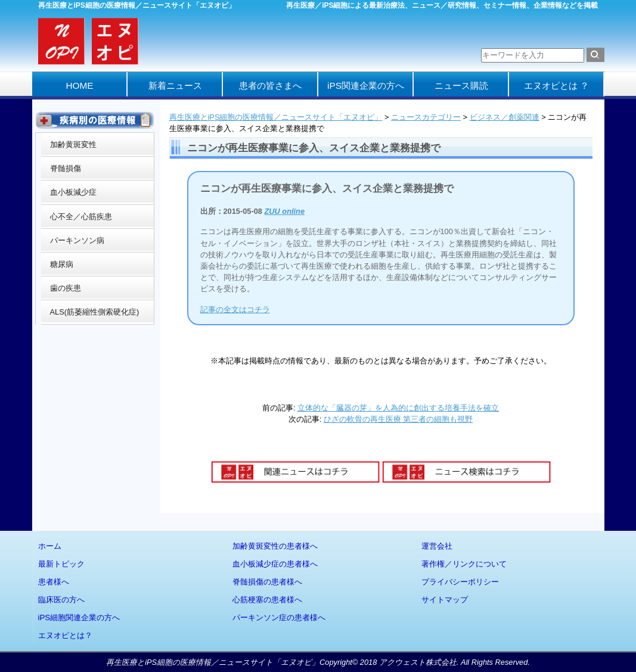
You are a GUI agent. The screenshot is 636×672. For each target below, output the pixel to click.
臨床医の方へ (61, 600)
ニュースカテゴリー (426, 117)
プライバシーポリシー (460, 582)
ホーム (50, 546)
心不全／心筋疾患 (81, 217)
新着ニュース (175, 85)
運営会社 (437, 546)
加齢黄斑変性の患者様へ (275, 546)
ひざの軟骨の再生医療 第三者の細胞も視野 (398, 419)
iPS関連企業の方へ (366, 85)
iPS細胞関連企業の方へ (79, 617)
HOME (79, 85)
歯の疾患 (66, 288)
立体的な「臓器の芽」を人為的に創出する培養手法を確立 (398, 408)
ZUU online (285, 211)
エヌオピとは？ (65, 635)
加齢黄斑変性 (73, 144)
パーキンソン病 (77, 240)
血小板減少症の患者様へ (275, 564)
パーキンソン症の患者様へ (279, 617)
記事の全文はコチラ (235, 309)
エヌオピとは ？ (556, 85)
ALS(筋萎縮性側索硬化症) (95, 312)
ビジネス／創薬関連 (505, 117)
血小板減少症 (73, 192)
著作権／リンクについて (464, 564)
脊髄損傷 (66, 168)
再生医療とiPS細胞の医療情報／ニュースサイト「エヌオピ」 (276, 117)
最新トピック (61, 564)
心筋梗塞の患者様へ (267, 600)
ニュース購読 (461, 85)
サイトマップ (445, 600)
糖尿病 (62, 264)
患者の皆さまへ (270, 85)
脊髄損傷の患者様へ (267, 582)
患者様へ (54, 582)
